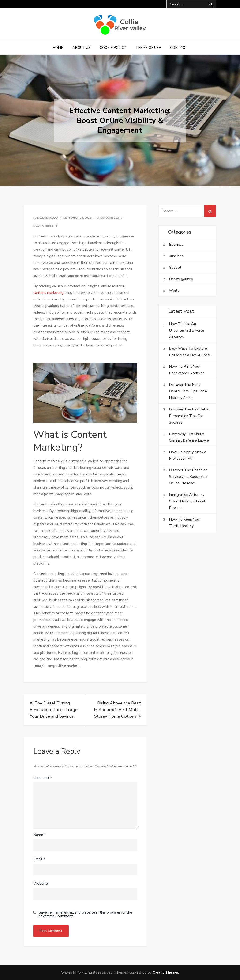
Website (41, 884)
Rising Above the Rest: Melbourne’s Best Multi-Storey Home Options (117, 710)
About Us (81, 48)
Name (39, 835)
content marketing (48, 293)
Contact (179, 48)
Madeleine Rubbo (46, 218)
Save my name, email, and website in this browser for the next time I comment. (85, 914)
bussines (176, 256)
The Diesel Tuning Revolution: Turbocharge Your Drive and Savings (54, 710)
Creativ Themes (166, 972)
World (174, 291)
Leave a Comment (45, 226)
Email (39, 859)
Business (176, 245)
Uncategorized (108, 218)
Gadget (175, 268)
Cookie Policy (113, 48)
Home (58, 48)
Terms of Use (148, 48)
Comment (43, 778)
